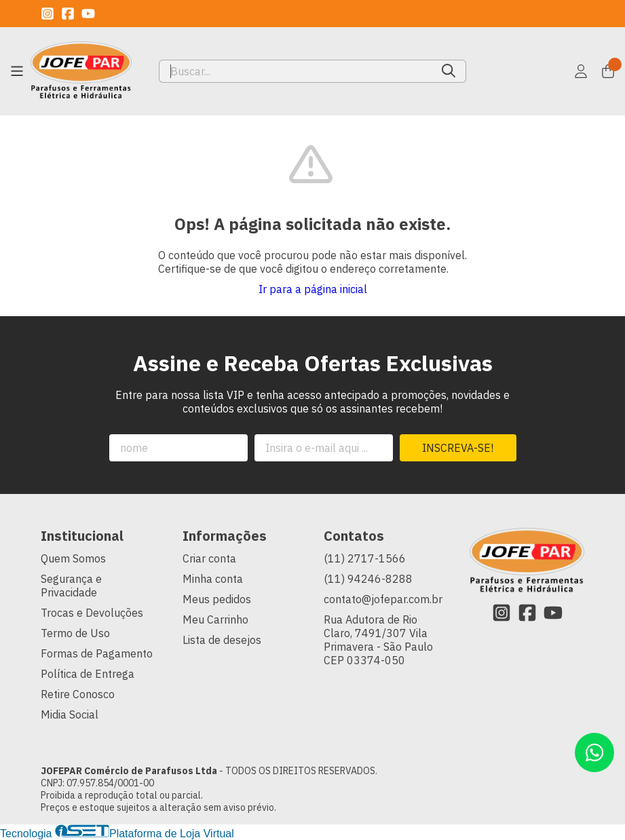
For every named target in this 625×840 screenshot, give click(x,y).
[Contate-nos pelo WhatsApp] (594, 752)
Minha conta (213, 579)
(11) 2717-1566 (365, 558)
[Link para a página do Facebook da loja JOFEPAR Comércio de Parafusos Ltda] (68, 14)
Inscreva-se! (458, 448)
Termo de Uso (75, 633)
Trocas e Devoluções (92, 613)
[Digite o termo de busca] (296, 71)
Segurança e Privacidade (71, 586)
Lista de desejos (222, 640)
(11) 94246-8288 (368, 579)
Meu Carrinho (215, 619)
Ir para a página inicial (313, 289)
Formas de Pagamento (97, 653)
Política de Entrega (88, 674)
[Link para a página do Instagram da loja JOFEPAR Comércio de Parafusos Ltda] (48, 14)
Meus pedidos (217, 599)
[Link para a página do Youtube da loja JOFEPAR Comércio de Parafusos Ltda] (88, 14)
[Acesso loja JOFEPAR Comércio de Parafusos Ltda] (581, 71)
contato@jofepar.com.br (383, 599)
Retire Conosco (78, 694)
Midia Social (70, 714)
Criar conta (209, 558)
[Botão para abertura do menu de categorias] (17, 71)
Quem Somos (73, 558)
